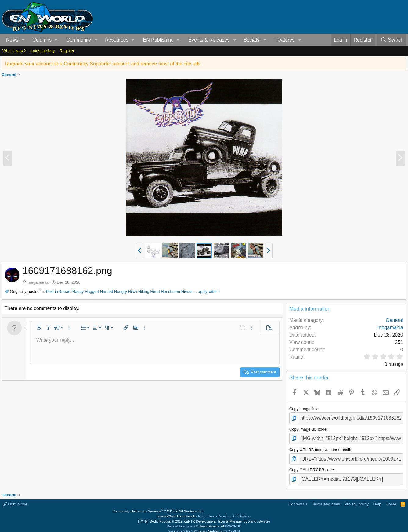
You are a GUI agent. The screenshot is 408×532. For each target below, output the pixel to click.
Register (67, 51)
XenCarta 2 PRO (181, 527)
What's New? (14, 51)
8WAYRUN (233, 521)
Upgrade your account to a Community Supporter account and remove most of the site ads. (103, 64)
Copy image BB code (308, 428)
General (394, 320)
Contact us (298, 499)
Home (391, 499)
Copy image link (303, 409)
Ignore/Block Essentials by (204, 511)
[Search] (392, 40)
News (12, 40)
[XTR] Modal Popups (178, 516)
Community (79, 40)
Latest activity (43, 51)
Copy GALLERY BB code (312, 466)
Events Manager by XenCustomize (244, 516)
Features (285, 40)
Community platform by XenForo (158, 506)
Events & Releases (209, 40)
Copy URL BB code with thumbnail (320, 447)
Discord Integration (181, 521)
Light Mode (15, 499)
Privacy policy (357, 499)
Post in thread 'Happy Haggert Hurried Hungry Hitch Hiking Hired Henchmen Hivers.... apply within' (133, 292)
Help (377, 499)
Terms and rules (326, 499)
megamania (38, 282)
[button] (23, 40)
